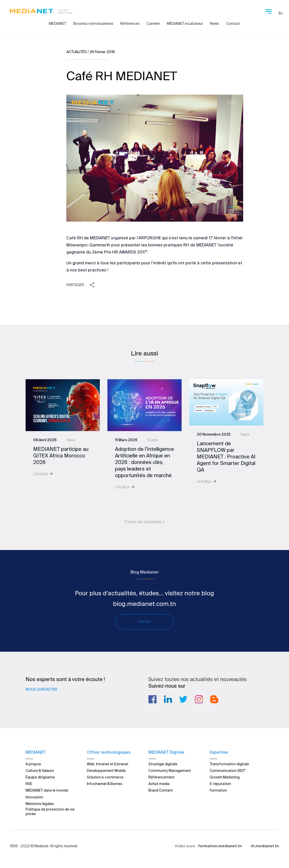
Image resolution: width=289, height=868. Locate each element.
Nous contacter (41, 689)
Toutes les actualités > (145, 522)
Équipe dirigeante (40, 777)
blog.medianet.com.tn (144, 604)
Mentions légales (40, 803)
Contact (233, 24)
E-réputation (220, 784)
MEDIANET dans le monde (47, 790)
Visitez (145, 622)
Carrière (153, 24)
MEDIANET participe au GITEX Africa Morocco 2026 (61, 456)
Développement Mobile (106, 770)
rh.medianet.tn (265, 846)
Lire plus (43, 474)
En (281, 13)
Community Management (170, 770)
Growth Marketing (225, 777)
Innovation (34, 797)
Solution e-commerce (105, 777)
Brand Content (161, 790)
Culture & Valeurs (40, 770)
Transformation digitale (229, 764)
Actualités (76, 52)
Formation (218, 790)
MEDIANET (57, 24)
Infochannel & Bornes (105, 784)
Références (130, 24)
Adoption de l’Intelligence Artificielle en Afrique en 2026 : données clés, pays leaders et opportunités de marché (144, 462)
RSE (29, 784)
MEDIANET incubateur (185, 24)
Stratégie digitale (163, 764)
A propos (33, 764)
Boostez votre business (93, 24)
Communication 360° (228, 770)
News (215, 24)
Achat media (159, 784)
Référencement (161, 777)
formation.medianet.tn (220, 846)
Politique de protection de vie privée (50, 811)
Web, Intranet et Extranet (108, 764)
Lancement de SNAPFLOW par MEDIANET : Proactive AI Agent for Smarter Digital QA (226, 457)
